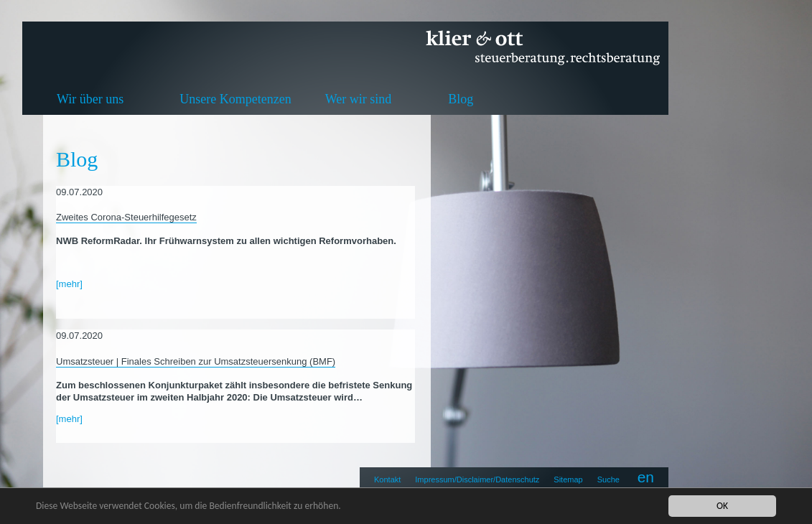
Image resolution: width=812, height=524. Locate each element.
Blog (461, 99)
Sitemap (568, 479)
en (646, 477)
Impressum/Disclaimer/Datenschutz (477, 479)
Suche (608, 479)
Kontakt (387, 479)
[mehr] (69, 284)
